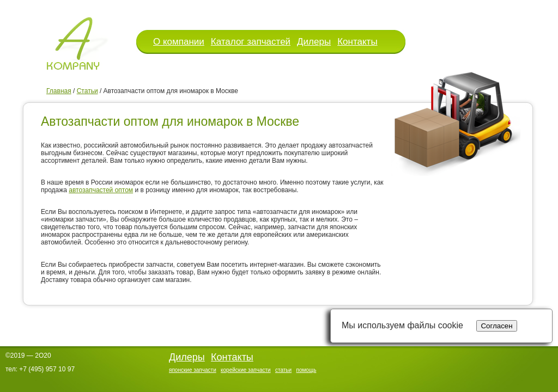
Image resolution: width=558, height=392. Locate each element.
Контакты (357, 42)
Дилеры (314, 42)
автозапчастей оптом (101, 190)
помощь (307, 370)
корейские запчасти (246, 370)
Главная (59, 91)
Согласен (496, 326)
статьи (283, 370)
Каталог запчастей (251, 42)
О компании (179, 42)
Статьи (87, 91)
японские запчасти (193, 370)
